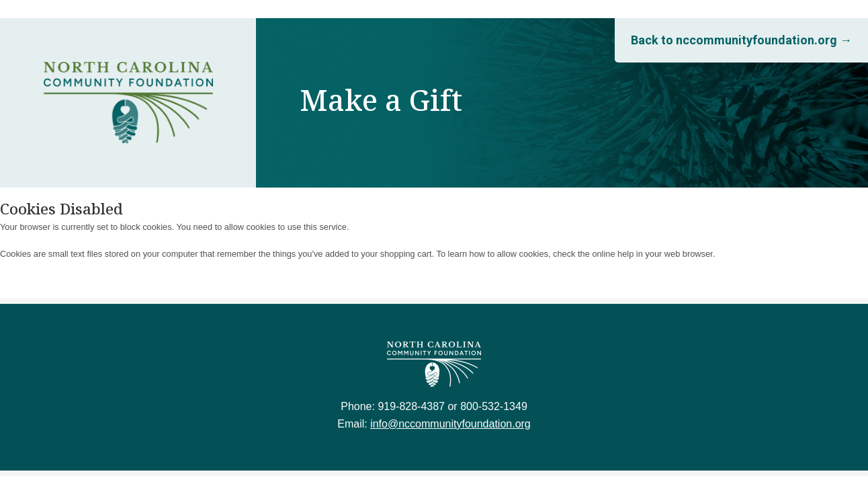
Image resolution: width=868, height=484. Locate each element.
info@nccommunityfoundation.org (450, 424)
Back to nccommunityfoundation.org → (741, 40)
